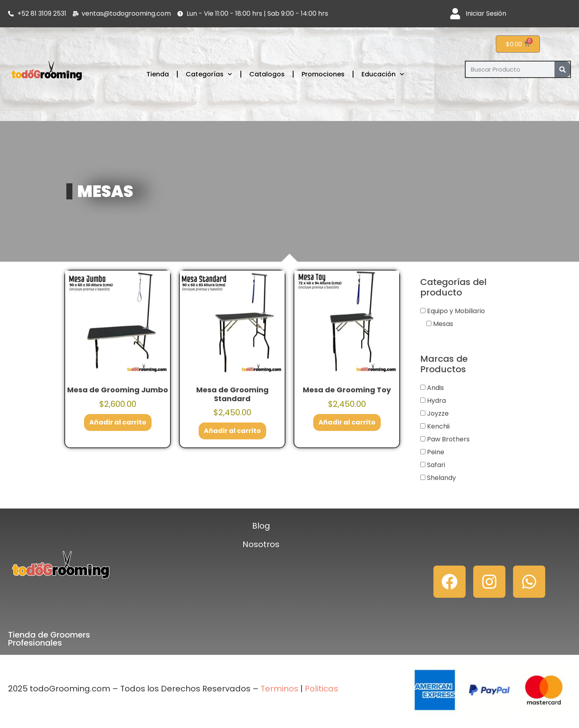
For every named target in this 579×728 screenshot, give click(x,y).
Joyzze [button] (438, 413)
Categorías (209, 74)
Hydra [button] (436, 401)
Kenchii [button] (438, 426)
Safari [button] (436, 465)
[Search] (562, 69)
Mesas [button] (443, 324)
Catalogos (267, 74)
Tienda (158, 74)
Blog (261, 526)
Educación (383, 74)
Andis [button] (435, 388)
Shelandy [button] (441, 478)
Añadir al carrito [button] (118, 422)
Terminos (278, 689)
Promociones (323, 74)
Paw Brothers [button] (448, 439)
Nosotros (261, 544)
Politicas (321, 689)
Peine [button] (436, 452)
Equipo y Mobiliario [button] (456, 311)
